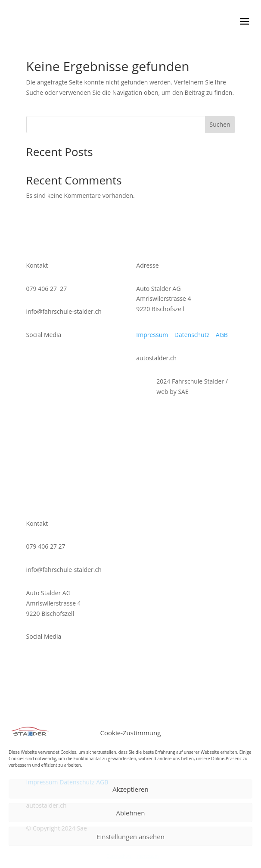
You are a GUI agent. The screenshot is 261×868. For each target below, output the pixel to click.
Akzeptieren (130, 789)
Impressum (148, 856)
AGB (223, 335)
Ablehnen (131, 813)
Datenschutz (119, 856)
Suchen (220, 124)
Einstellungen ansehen (130, 837)
